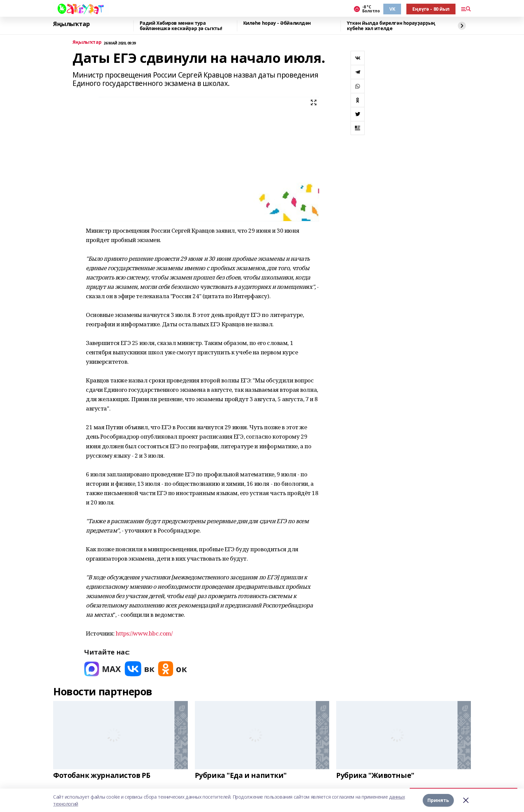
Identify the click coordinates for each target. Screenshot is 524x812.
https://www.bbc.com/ (144, 633)
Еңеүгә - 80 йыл (431, 9)
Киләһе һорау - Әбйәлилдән (277, 23)
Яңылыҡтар (71, 24)
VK (392, 9)
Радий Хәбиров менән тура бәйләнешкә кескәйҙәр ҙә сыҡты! (181, 26)
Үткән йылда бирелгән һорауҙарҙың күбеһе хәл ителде (391, 26)
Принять (438, 800)
